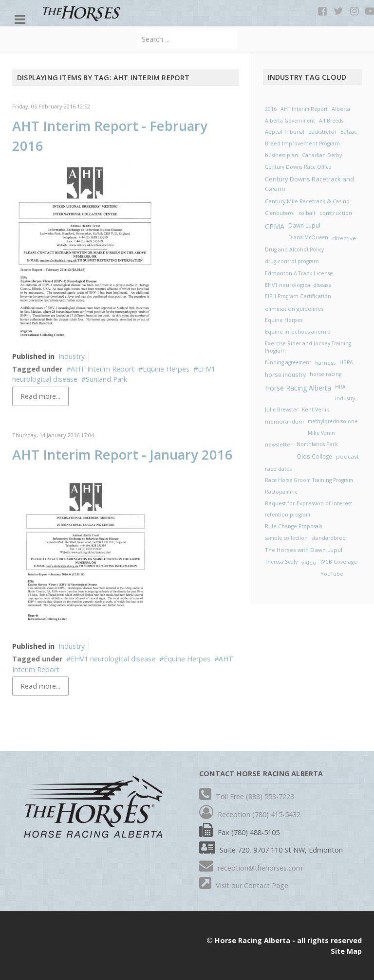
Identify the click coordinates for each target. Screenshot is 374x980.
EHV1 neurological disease (113, 659)
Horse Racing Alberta (298, 388)
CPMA (275, 226)
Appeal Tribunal (285, 132)
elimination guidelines (294, 309)
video (309, 562)
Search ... (137, 30)
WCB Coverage (339, 562)
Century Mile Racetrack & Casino (307, 201)
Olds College (314, 456)
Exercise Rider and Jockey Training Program (308, 347)
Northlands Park (317, 444)
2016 (271, 109)
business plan (281, 155)
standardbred (329, 538)
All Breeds (331, 121)
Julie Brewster (281, 410)
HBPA (346, 362)
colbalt (307, 213)
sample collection (286, 538)
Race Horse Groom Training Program (309, 480)
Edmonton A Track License (299, 273)
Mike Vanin (321, 433)
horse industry (285, 374)
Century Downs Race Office (298, 167)
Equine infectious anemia (298, 332)
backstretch (322, 132)
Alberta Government (290, 121)
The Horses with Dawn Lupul (304, 550)
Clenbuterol (280, 213)
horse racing (326, 374)
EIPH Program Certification (298, 296)
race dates (278, 469)
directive (344, 238)
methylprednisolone (333, 421)
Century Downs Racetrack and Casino (309, 184)
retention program (288, 515)
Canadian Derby (322, 155)
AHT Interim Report (103, 369)
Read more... (40, 396)
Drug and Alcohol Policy (294, 249)
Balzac (349, 132)
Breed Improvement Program (302, 143)
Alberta (341, 109)
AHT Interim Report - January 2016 (122, 454)
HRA (340, 387)
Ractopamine (281, 492)
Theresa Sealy (281, 562)
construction (336, 213)
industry (345, 398)
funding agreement (288, 362)
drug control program (292, 261)
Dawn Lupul (304, 225)
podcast (347, 456)
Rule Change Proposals (293, 526)
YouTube (332, 574)
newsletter (279, 444)
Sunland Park (106, 379)
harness (325, 363)
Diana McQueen (308, 237)
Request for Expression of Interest (309, 503)
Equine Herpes (166, 369)
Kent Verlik (316, 410)
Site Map (346, 951)
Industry (72, 356)
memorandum (284, 421)
